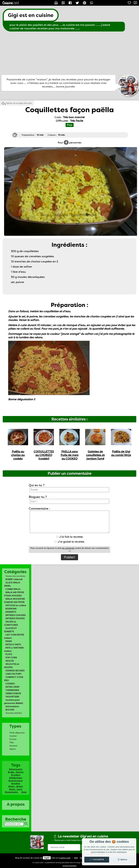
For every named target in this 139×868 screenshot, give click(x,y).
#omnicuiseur (16, 781)
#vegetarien (11, 792)
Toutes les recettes (15, 576)
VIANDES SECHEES (15, 671)
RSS (76, 858)
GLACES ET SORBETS (10, 630)
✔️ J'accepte (97, 860)
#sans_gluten (16, 786)
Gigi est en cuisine (31, 15)
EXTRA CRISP (12, 687)
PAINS (9, 641)
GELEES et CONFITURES (11, 623)
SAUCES (10, 661)
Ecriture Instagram (70, 866)
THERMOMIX (12, 690)
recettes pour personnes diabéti (14, 702)
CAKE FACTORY (13, 674)
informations (12, 706)
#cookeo (16, 775)
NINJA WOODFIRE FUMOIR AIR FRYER (14, 601)
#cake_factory (16, 772)
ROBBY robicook (14, 579)
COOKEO (10, 684)
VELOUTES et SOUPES (12, 666)
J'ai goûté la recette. (70, 542)
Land (64, 858)
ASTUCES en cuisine (16, 605)
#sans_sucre (16, 789)
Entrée (13, 739)
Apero (13, 749)
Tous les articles (14, 713)
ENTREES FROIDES (15, 618)
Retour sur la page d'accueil (19, 103)
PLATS (9, 654)
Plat (12, 742)
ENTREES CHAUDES (16, 615)
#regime (16, 783)
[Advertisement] (69, 53)
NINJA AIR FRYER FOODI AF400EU (14, 594)
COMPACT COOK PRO (14, 679)
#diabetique (16, 778)
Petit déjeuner (17, 733)
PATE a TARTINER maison (14, 649)
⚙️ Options (122, 860)
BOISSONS (11, 609)
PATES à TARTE (13, 645)
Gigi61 (47, 858)
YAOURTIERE (12, 697)
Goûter (13, 736)
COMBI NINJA (13, 589)
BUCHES (10, 710)
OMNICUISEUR (13, 693)
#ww (24, 792)
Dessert (14, 746)
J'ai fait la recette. (70, 537)
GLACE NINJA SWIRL (12, 584)
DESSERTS (11, 612)
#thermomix (16, 769)
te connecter (68, 548)
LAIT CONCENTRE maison (14, 636)
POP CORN (11, 658)
